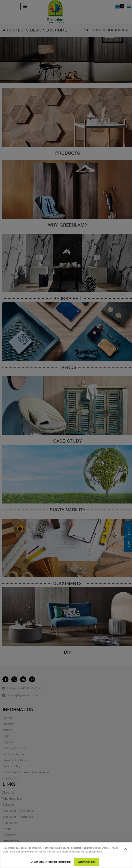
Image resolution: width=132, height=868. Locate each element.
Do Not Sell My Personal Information (51, 862)
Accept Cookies (86, 862)
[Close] (126, 849)
